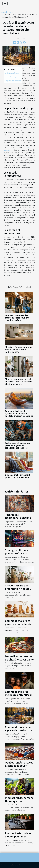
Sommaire (10, 69)
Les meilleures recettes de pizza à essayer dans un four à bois (19, 659)
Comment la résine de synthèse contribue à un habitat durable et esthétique (19, 413)
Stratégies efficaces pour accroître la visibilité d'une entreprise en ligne (16, 555)
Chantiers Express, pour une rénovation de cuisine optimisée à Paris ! (18, 350)
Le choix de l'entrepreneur (12, 77)
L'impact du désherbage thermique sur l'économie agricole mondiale (19, 803)
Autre (11, 12)
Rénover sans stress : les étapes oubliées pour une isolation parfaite (17, 318)
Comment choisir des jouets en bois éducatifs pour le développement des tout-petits (19, 626)
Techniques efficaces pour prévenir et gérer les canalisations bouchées (17, 445)
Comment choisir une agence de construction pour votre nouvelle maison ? (19, 732)
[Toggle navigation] (5, 3)
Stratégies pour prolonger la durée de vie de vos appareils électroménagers (19, 381)
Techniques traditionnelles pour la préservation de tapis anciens (18, 519)
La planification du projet (12, 73)
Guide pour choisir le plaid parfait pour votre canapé (17, 476)
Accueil (4, 12)
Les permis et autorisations (13, 81)
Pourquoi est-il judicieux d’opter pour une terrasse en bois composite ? (19, 838)
